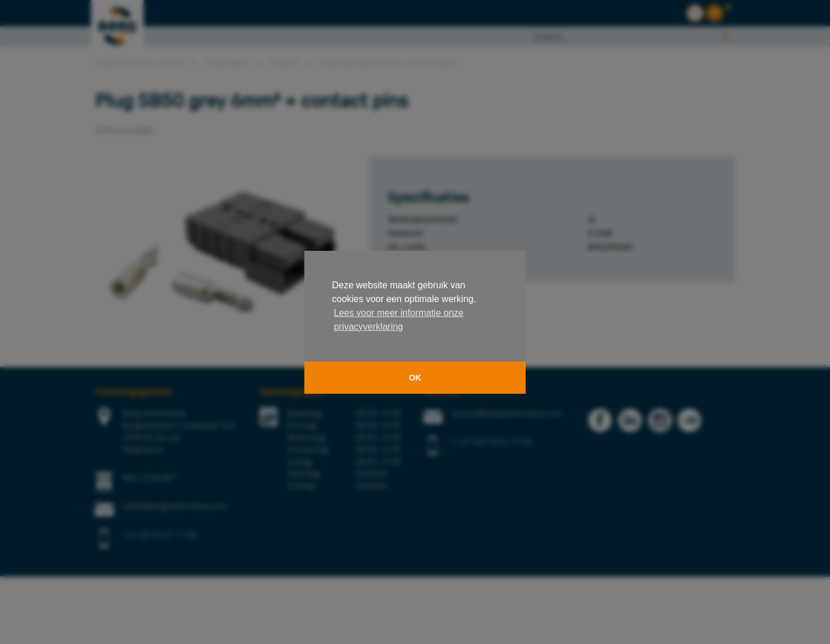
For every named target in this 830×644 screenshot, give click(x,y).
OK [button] (415, 378)
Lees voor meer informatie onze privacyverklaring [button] (399, 320)
